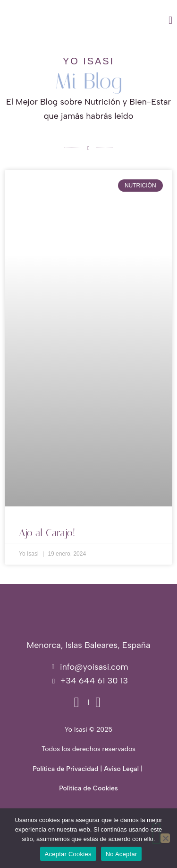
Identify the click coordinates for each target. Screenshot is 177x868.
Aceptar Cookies (68, 854)
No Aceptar (122, 854)
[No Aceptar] (165, 838)
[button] (114, 20)
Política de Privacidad (65, 769)
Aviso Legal (121, 769)
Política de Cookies (88, 788)
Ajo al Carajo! (47, 533)
